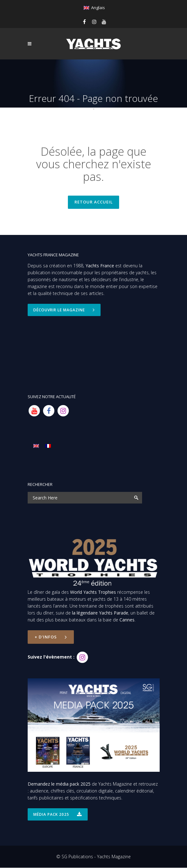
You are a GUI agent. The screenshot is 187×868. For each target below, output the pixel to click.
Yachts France (100, 266)
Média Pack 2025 (58, 815)
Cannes (127, 620)
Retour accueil (94, 202)
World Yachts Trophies (93, 593)
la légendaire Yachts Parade (100, 613)
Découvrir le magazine (64, 310)
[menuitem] (94, 8)
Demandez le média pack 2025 (59, 784)
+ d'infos (51, 637)
